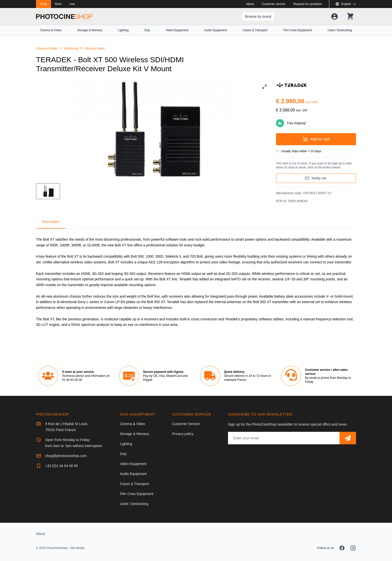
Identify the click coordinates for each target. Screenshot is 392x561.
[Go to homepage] (64, 16)
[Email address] (284, 438)
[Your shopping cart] (350, 16)
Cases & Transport (255, 30)
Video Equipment (177, 30)
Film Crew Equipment (298, 30)
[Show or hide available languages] (346, 4)
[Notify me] (316, 178)
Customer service (274, 4)
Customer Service (186, 424)
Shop (43, 4)
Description (51, 222)
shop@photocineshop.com (66, 456)
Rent (58, 4)
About (250, 4)
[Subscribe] (348, 438)
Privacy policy (183, 434)
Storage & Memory (90, 30)
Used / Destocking (340, 30)
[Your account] (334, 16)
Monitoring (72, 48)
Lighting (123, 30)
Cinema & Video (51, 30)
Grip (147, 30)
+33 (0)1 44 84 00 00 (61, 466)
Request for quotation (308, 4)
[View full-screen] (264, 87)
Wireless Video (95, 48)
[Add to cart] (316, 139)
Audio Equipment (216, 30)
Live (72, 4)
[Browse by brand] (258, 16)
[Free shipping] (316, 123)
